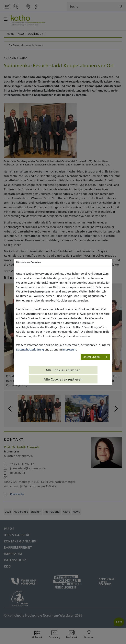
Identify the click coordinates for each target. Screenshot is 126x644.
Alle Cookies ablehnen (63, 370)
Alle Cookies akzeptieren (63, 379)
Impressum (69, 350)
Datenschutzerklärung (30, 350)
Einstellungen (91, 357)
